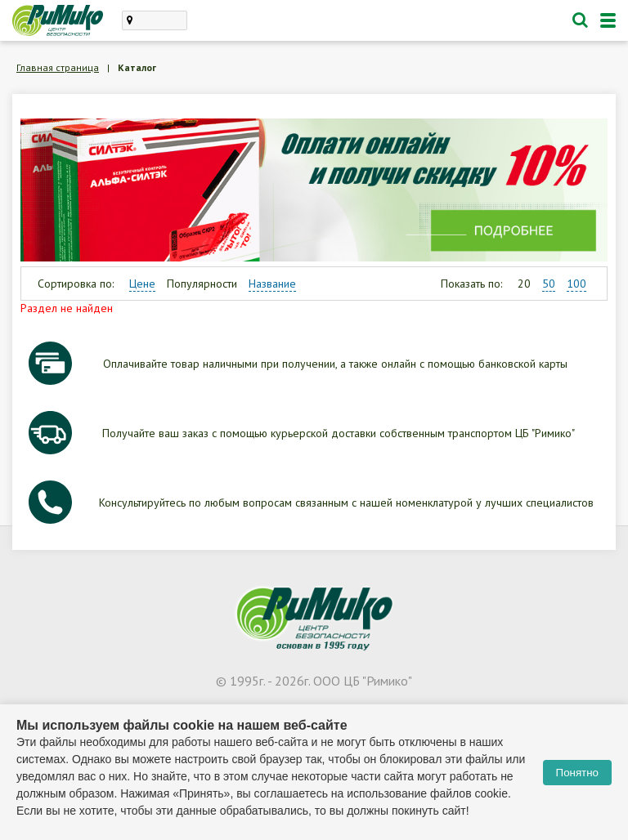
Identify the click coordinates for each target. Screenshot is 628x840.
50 (549, 284)
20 (524, 284)
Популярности (202, 284)
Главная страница (58, 67)
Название (272, 284)
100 (576, 284)
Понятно (577, 773)
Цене (142, 284)
